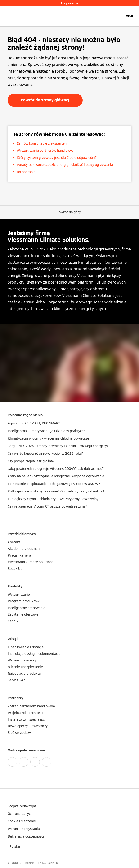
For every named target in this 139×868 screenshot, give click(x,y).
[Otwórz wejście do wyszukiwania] (119, 16)
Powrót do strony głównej (45, 100)
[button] (70, 212)
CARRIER (52, 863)
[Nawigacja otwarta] (129, 16)
